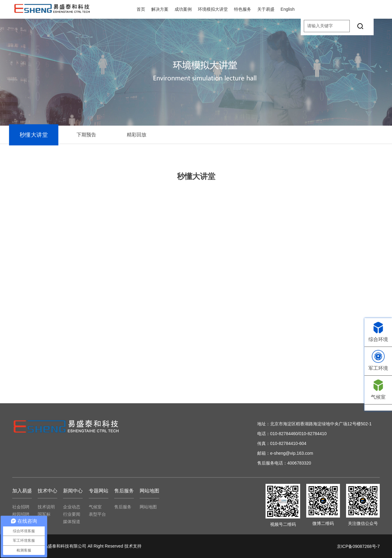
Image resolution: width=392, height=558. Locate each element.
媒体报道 (72, 522)
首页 (141, 9)
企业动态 (72, 507)
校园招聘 (21, 514)
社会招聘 (21, 507)
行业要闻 (72, 514)
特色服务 (243, 9)
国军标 (44, 514)
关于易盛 (266, 9)
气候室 (95, 507)
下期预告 (86, 135)
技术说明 (46, 507)
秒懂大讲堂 (34, 135)
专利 (42, 522)
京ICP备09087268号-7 (358, 546)
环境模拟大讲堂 (213, 9)
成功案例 (183, 9)
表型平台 (97, 514)
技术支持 (133, 546)
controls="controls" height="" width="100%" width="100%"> (196, 283)
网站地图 (148, 507)
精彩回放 (137, 135)
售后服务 (123, 507)
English (288, 9)
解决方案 (160, 9)
